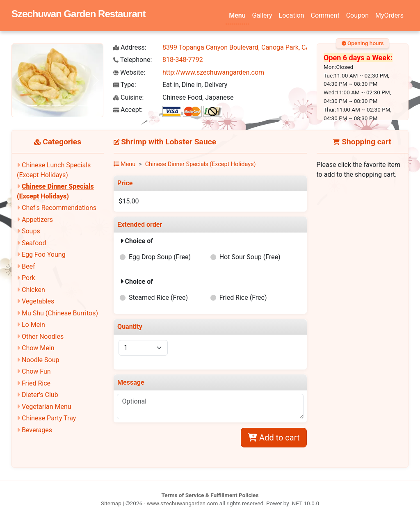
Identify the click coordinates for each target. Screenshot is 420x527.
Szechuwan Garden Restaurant (78, 14)
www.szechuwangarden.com (183, 503)
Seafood (34, 243)
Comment (325, 15)
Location (292, 15)
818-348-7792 (183, 60)
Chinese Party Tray (49, 418)
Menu (237, 15)
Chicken (33, 290)
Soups (31, 231)
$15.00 (129, 201)
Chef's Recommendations (59, 208)
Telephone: (132, 60)
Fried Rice (36, 383)
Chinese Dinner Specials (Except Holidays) (201, 164)
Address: (130, 47)
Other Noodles (43, 337)
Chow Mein (38, 348)
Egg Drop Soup (160, 257)
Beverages (37, 430)
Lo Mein (33, 325)
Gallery (262, 15)
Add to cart (274, 438)
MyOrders (389, 15)
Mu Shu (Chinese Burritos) (60, 313)
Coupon (357, 15)
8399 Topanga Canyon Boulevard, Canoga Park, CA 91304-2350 (255, 47)
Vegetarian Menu (47, 407)
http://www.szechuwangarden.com (213, 72)
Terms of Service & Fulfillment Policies (210, 495)
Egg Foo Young (44, 254)
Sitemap (111, 503)
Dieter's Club (40, 395)
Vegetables (38, 301)
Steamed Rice (158, 298)
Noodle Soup (40, 360)
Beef (29, 266)
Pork (29, 278)
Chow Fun (36, 371)
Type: (125, 85)
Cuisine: (128, 97)
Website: (129, 72)
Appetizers (37, 220)
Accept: (128, 110)
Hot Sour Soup (250, 257)
